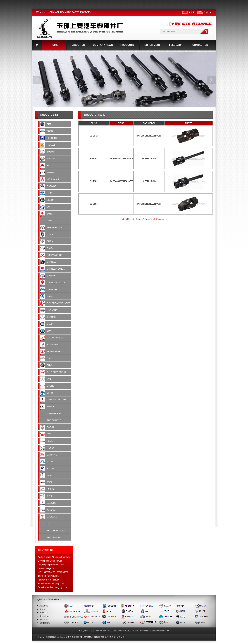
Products (43, 613)
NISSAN (51, 159)
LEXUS (51, 489)
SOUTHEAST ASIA (56, 531)
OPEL (50, 496)
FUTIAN (51, 241)
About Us (44, 606)
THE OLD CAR (54, 537)
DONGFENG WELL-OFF (59, 303)
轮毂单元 (121, 637)
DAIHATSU (52, 455)
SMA (50, 331)
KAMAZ (51, 469)
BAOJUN (51, 427)
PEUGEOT (52, 138)
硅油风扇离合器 (101, 637)
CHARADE (52, 317)
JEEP (50, 482)
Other (50, 221)
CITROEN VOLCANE (57, 400)
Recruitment (45, 616)
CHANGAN (52, 262)
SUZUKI (51, 214)
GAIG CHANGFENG (57, 372)
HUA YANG (53, 310)
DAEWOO (52, 186)
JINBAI (51, 234)
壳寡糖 (112, 637)
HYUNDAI (52, 462)
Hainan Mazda (54, 345)
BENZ (50, 475)
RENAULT (52, 145)
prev (37, 80)
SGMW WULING (55, 255)
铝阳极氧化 (88, 637)
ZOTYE (51, 407)
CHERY (51, 386)
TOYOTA (51, 152)
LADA (50, 193)
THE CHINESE (54, 420)
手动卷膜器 (51, 637)
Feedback (44, 620)
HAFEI (50, 296)
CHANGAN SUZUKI (57, 269)
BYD (49, 434)
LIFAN (50, 393)
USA (49, 524)
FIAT (49, 124)
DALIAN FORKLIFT (56, 338)
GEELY (51, 324)
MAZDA (51, 172)
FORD (50, 131)
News (42, 609)
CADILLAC (52, 517)
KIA (49, 166)
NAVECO (52, 510)
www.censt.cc (162, 631)
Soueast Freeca (54, 352)
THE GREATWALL (56, 228)
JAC (49, 379)
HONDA (51, 448)
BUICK (50, 365)
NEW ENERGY (54, 413)
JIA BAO (51, 276)
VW (49, 207)
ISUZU (50, 441)
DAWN (50, 248)
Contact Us (45, 623)
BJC (49, 358)
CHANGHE (52, 290)
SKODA (51, 200)
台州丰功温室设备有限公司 (70, 637)
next (211, 80)
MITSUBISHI (53, 179)
